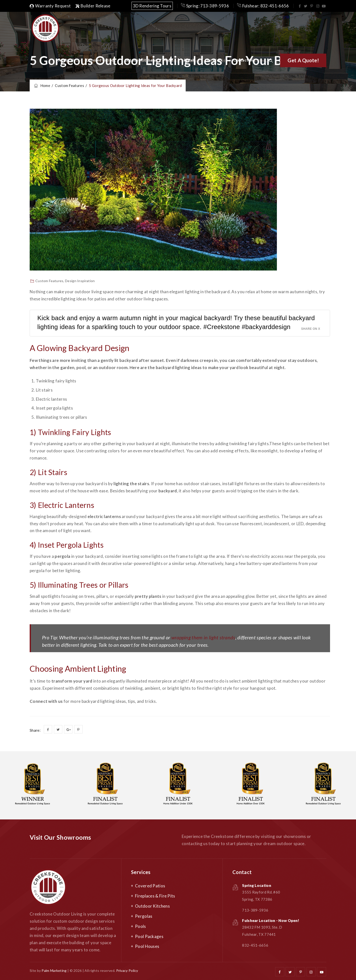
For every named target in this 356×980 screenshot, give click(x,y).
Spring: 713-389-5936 (205, 6)
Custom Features (49, 281)
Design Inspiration (80, 281)
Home (42, 85)
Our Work (214, 60)
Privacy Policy (127, 970)
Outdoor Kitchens (141, 60)
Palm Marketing (54, 970)
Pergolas (144, 916)
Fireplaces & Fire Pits (155, 896)
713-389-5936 (255, 910)
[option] (105, 785)
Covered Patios (100, 60)
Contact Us (244, 60)
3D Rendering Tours (152, 6)
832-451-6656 (255, 945)
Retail (189, 60)
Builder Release (93, 6)
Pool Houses (147, 946)
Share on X (311, 329)
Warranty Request (50, 6)
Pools (168, 60)
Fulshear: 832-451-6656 (263, 6)
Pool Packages (149, 936)
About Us (67, 60)
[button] (303, 60)
